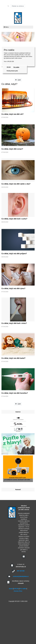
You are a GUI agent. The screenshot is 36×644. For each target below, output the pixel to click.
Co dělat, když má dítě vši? (12, 114)
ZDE (13, 61)
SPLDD (9, 67)
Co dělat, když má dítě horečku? (15, 393)
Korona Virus (18, 591)
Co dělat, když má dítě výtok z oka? (16, 184)
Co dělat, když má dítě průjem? (14, 254)
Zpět (18, 80)
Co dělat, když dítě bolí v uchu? (14, 219)
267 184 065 (21, 571)
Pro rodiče (16, 67)
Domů (11, 589)
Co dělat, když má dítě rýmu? (13, 288)
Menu (6, 27)
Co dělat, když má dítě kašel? (13, 358)
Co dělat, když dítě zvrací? (12, 149)
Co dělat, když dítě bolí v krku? (14, 323)
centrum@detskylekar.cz (21, 576)
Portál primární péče (12, 71)
